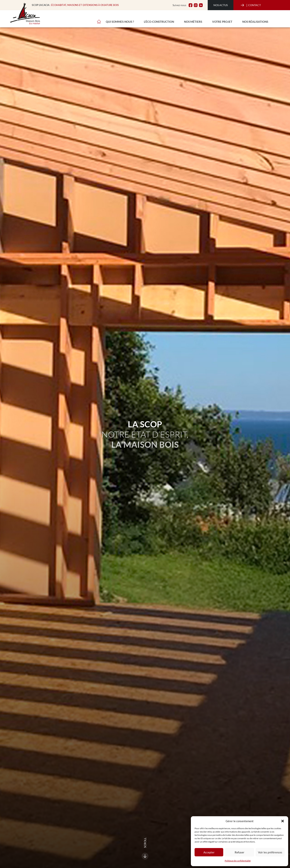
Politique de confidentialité (238, 861)
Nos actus (221, 5)
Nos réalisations (255, 22)
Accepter (209, 852)
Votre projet (222, 22)
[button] (283, 821)
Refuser (240, 852)
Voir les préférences (270, 852)
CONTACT (254, 5)
